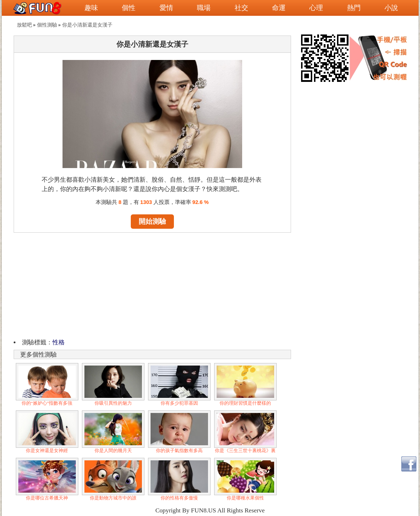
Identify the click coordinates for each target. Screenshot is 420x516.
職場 (204, 8)
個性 (129, 8)
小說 (391, 8)
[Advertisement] (152, 284)
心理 (316, 8)
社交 (241, 8)
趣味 (91, 8)
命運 (279, 8)
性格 (59, 342)
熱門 (354, 8)
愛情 (166, 8)
